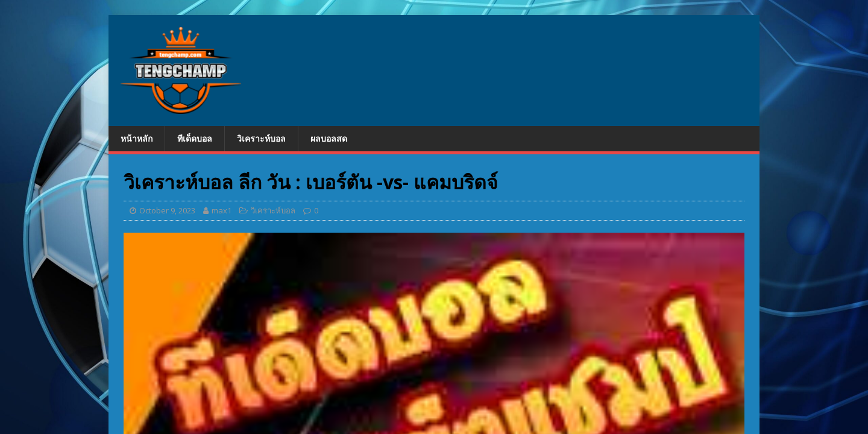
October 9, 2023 (167, 210)
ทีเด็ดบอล (195, 138)
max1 (222, 210)
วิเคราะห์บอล (261, 138)
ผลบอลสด (329, 138)
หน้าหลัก (137, 138)
